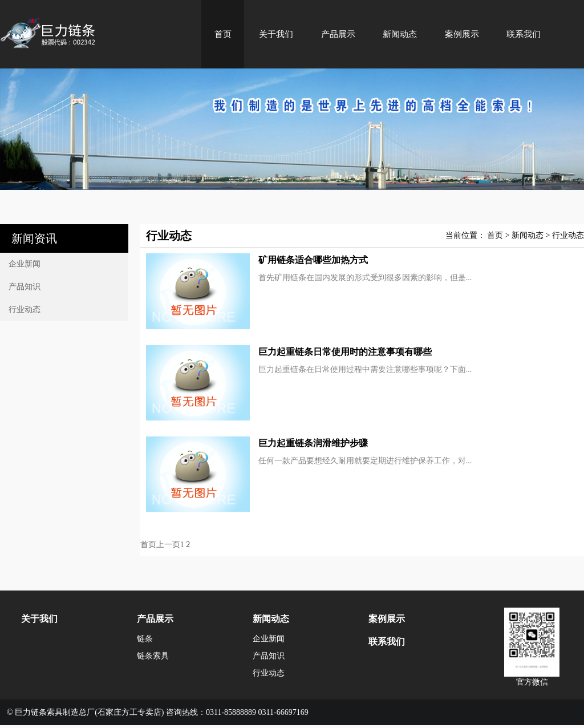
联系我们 (524, 34)
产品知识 (25, 287)
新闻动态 (400, 34)
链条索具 (153, 656)
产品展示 (338, 34)
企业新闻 (25, 264)
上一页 (168, 545)
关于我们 (276, 34)
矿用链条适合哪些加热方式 (313, 260)
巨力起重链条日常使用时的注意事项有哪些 (345, 352)
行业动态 (25, 310)
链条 (145, 639)
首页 (223, 34)
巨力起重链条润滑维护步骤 (313, 443)
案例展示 (462, 34)
